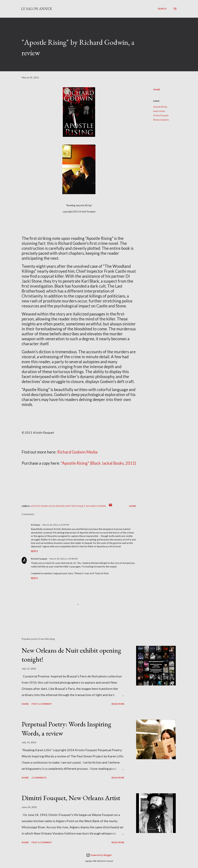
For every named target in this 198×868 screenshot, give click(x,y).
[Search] (162, 9)
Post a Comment (42, 704)
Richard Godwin (161, 120)
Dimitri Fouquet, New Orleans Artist (71, 798)
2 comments (39, 778)
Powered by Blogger (99, 855)
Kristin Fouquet (161, 115)
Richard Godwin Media (77, 452)
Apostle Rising (160, 107)
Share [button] (157, 89)
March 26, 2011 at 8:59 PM (56, 525)
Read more (118, 704)
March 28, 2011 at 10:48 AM (64, 559)
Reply (34, 551)
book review (159, 111)
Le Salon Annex (37, 9)
